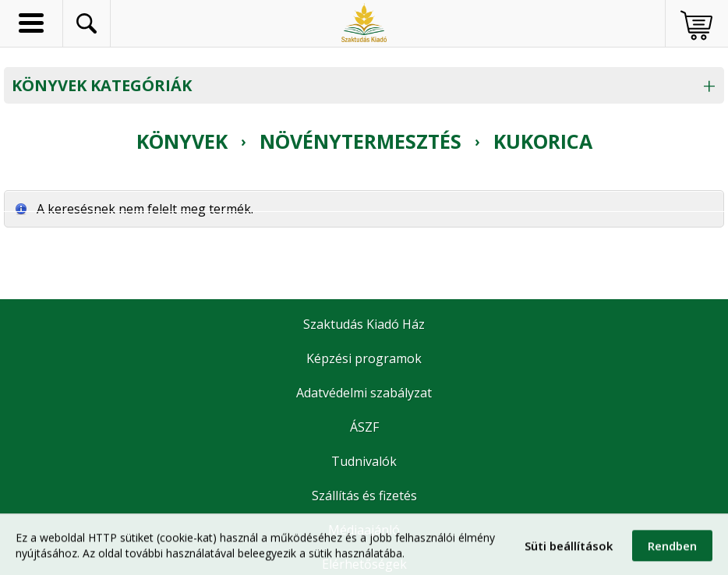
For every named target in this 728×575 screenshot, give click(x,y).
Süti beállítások (569, 551)
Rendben (672, 551)
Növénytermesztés (360, 141)
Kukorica (543, 141)
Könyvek (182, 141)
